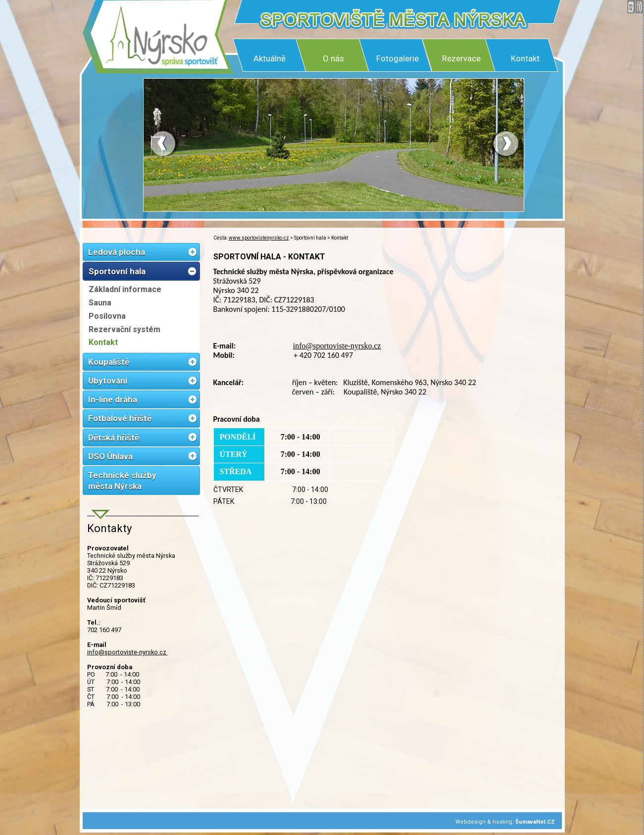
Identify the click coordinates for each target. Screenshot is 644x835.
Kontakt (525, 58)
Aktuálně (270, 58)
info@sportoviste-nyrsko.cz (127, 652)
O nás (333, 58)
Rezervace (461, 58)
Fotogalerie (397, 58)
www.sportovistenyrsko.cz (259, 238)
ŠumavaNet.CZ (535, 822)
